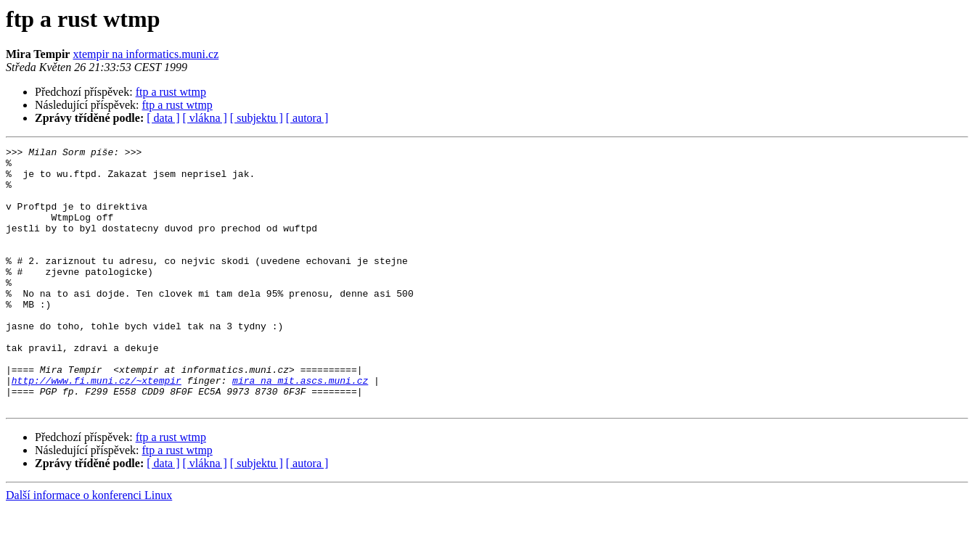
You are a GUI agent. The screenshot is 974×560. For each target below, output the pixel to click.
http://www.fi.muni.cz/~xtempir (97, 428)
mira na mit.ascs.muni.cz (300, 428)
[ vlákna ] (205, 118)
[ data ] (163, 118)
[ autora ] (307, 118)
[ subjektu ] (257, 118)
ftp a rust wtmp (171, 92)
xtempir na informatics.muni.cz (146, 54)
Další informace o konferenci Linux (89, 547)
